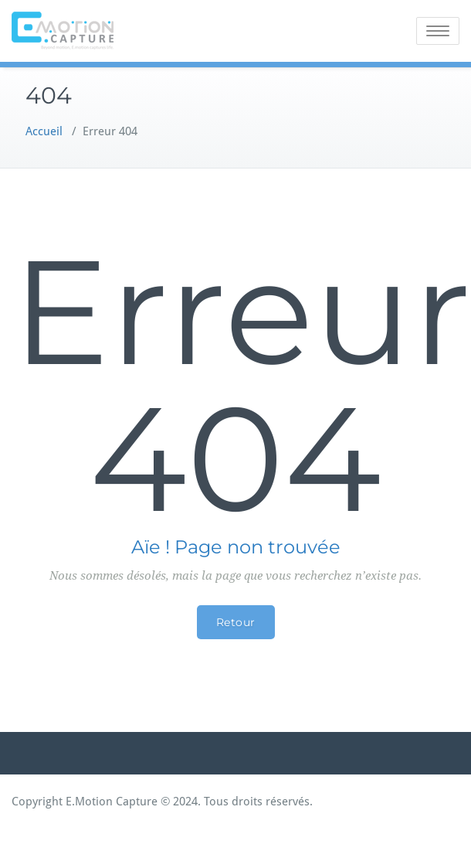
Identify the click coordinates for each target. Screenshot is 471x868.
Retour (236, 622)
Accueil (44, 131)
